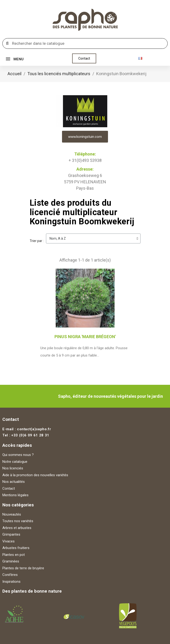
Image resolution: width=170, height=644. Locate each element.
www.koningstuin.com (85, 137)
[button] (84, 58)
